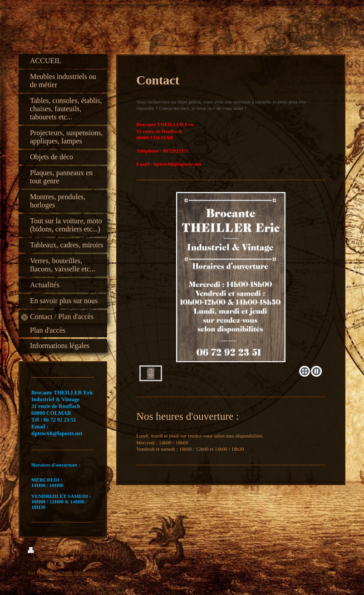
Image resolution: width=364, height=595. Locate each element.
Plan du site (93, 551)
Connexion (325, 550)
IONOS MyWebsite (77, 573)
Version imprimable (53, 551)
